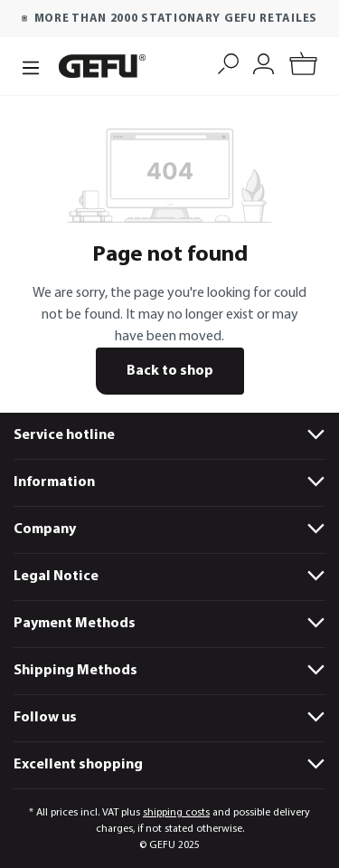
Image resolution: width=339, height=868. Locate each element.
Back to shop (170, 371)
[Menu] (31, 66)
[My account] (264, 62)
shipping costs (176, 813)
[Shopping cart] (303, 67)
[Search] (228, 62)
